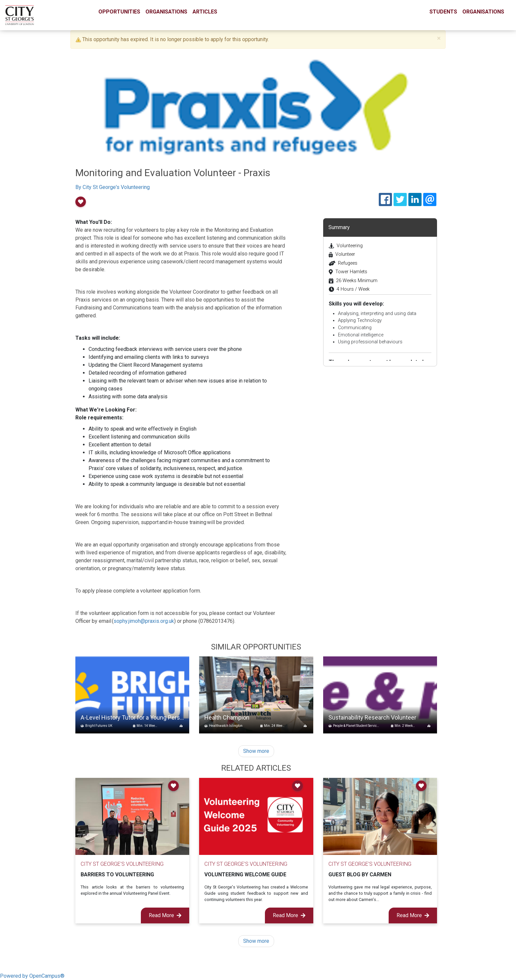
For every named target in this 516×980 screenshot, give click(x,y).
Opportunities (119, 12)
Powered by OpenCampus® (32, 976)
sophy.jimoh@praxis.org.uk (144, 621)
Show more (256, 751)
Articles (205, 12)
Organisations (166, 12)
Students (443, 12)
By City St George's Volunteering (113, 187)
